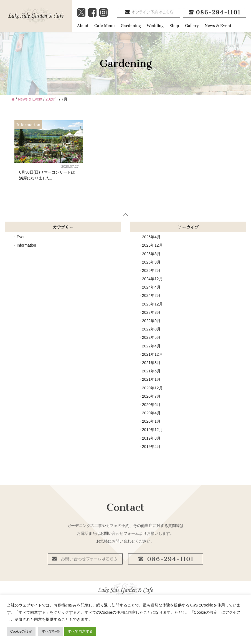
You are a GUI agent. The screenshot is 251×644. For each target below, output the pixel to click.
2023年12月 (152, 304)
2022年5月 (151, 337)
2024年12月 (152, 279)
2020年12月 (152, 388)
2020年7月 (151, 396)
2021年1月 (151, 379)
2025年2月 (151, 270)
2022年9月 (151, 321)
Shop (174, 26)
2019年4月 (151, 447)
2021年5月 (151, 371)
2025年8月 (151, 254)
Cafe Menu (105, 26)
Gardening (131, 26)
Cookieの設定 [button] (21, 631)
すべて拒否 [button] (51, 631)
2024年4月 (151, 287)
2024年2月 (151, 295)
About (83, 26)
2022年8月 (151, 329)
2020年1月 (151, 421)
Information (26, 245)
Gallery (192, 26)
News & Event (218, 26)
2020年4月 (151, 413)
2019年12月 (152, 430)
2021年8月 (151, 363)
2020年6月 (151, 405)
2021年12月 (152, 354)
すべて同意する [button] (80, 631)
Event (22, 237)
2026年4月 (151, 237)
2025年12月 (152, 245)
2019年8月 (151, 438)
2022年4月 (151, 346)
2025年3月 (151, 262)
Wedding (155, 26)
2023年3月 (151, 312)
